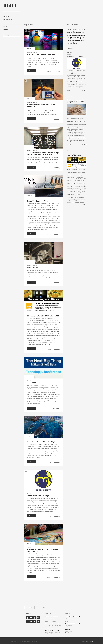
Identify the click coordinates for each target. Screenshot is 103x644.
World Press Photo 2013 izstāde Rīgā (41, 442)
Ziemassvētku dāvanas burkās (73, 624)
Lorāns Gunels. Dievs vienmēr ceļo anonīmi (73, 617)
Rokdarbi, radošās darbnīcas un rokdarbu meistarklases (43, 550)
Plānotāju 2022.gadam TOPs (52, 631)
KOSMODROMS (89, 641)
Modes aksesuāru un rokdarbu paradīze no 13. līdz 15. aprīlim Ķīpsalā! (75, 101)
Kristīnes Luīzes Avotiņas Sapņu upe (41, 54)
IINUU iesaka (6, 30)
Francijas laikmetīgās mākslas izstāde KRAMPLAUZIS (41, 105)
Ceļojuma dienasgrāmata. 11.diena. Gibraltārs (52, 617)
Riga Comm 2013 (33, 383)
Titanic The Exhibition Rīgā (37, 201)
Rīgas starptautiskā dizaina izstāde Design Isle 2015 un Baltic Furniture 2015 (43, 154)
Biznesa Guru (7, 23)
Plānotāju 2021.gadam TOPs (52, 624)
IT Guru (5, 26)
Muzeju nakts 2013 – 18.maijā (38, 496)
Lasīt (31, 71)
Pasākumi (35, 52)
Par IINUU (5, 13)
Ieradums (67, 629)
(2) (38, 551)
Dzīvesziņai (6, 16)
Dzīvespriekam (7, 20)
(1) (38, 268)
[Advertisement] (55, 12)
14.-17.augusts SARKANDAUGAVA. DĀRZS (43, 316)
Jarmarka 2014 (32, 268)
